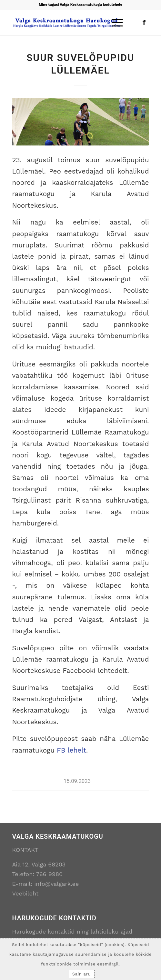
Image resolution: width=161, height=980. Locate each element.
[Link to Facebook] (144, 22)
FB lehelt (71, 750)
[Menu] (114, 22)
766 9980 (49, 874)
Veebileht (25, 893)
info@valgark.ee (56, 884)
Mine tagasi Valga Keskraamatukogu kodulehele (80, 5)
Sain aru (81, 974)
